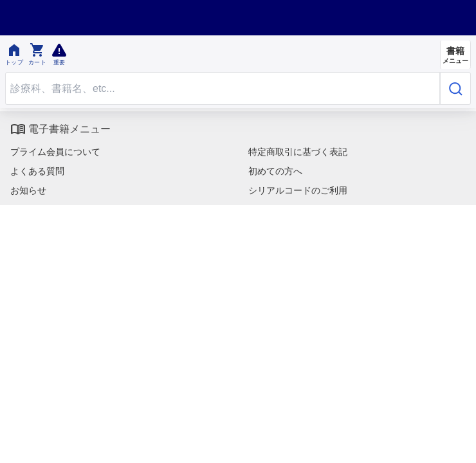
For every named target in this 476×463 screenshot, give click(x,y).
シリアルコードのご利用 (298, 190)
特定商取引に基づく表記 (298, 152)
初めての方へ (275, 171)
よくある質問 (37, 171)
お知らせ (28, 190)
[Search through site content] (223, 88)
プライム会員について (55, 152)
